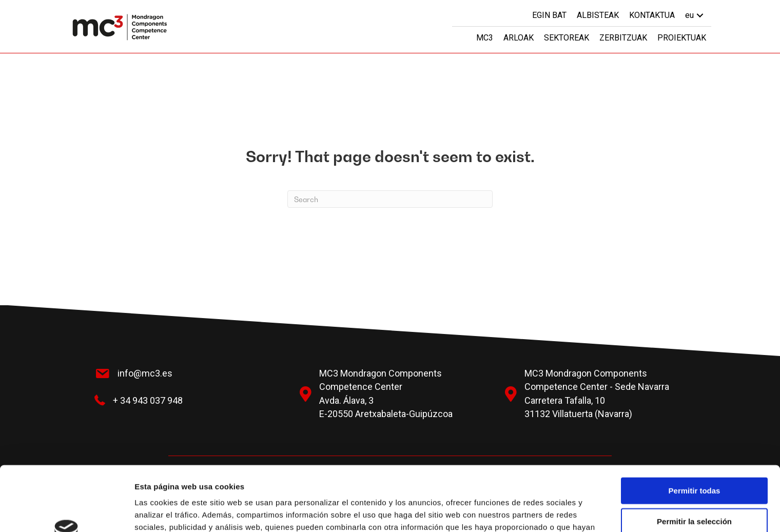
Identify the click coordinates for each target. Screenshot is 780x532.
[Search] (390, 199)
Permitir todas (695, 430)
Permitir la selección (694, 460)
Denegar (694, 491)
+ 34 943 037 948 (148, 400)
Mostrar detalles (555, 512)
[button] (700, 15)
